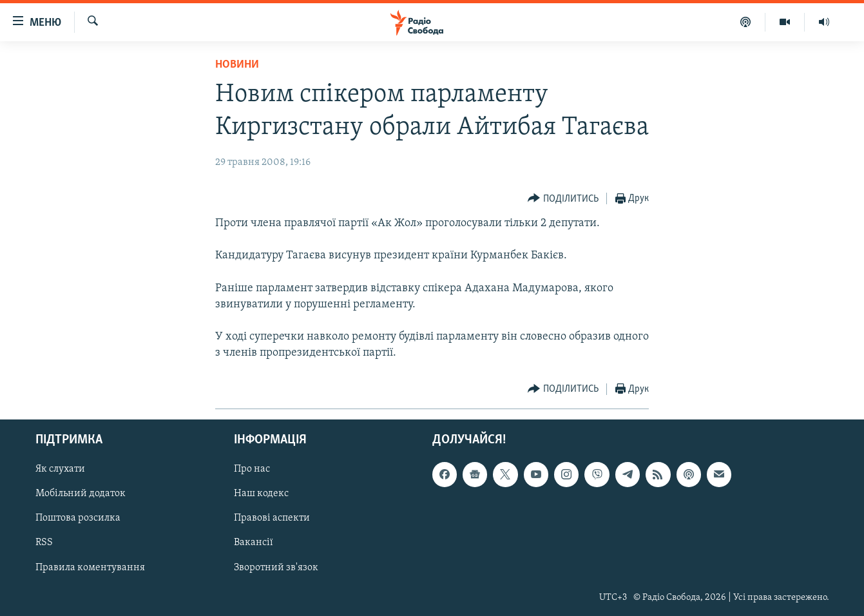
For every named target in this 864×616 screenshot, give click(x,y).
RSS (44, 543)
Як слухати (60, 469)
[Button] (563, 199)
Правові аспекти (272, 518)
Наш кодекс (261, 494)
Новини (237, 65)
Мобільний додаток (81, 494)
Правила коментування (90, 567)
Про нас (252, 469)
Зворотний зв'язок (276, 567)
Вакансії (254, 543)
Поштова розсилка (78, 518)
